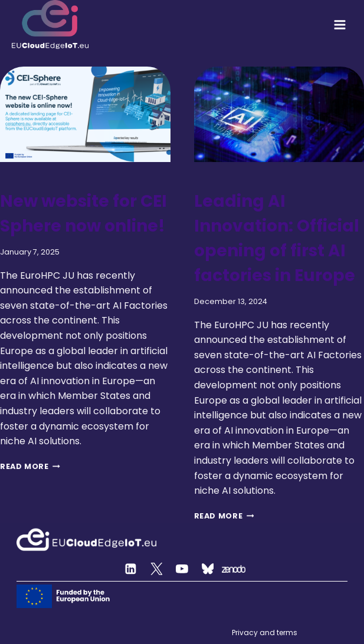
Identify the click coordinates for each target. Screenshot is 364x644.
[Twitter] (156, 569)
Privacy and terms (265, 633)
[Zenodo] (234, 569)
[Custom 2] (208, 569)
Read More (30, 466)
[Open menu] (340, 25)
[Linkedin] (131, 569)
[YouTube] (182, 569)
